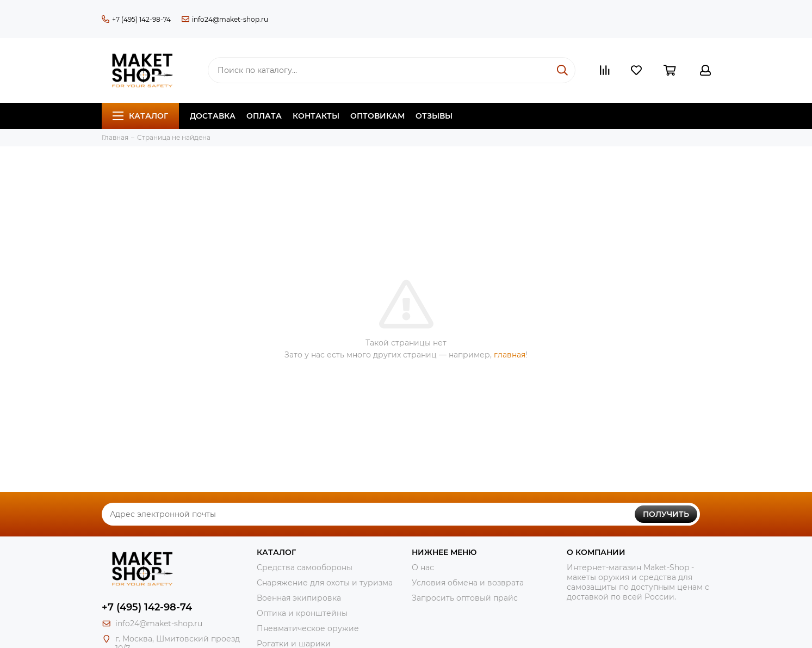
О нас (423, 567)
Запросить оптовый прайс (465, 598)
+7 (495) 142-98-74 (136, 19)
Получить (666, 514)
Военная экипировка (299, 598)
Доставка (213, 116)
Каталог (140, 116)
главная (510, 355)
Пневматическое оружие (308, 628)
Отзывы (434, 116)
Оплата (264, 116)
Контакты (316, 116)
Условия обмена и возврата (468, 583)
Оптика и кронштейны (302, 613)
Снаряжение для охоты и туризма (325, 583)
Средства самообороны (305, 567)
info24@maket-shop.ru (225, 19)
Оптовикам (377, 116)
